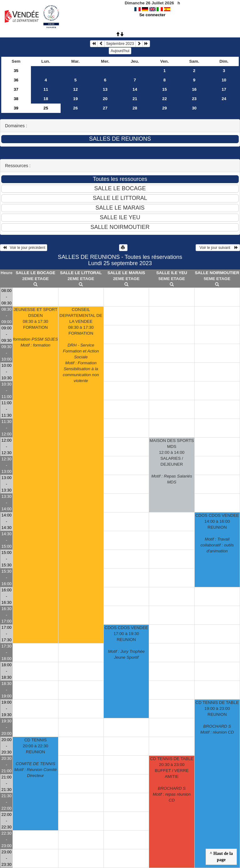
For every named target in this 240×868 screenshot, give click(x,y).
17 (224, 89)
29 (165, 108)
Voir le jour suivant (218, 248)
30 (194, 108)
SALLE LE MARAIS (126, 273)
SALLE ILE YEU (172, 273)
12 (75, 89)
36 (16, 80)
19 (75, 99)
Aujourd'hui (120, 51)
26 (75, 108)
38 (16, 99)
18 (46, 99)
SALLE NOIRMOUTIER (217, 273)
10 (224, 80)
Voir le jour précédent (24, 248)
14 (135, 89)
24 (224, 99)
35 (16, 71)
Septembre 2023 (120, 44)
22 (165, 99)
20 (105, 99)
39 (16, 108)
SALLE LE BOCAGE (35, 273)
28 (135, 108)
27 (105, 108)
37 (16, 89)
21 (135, 99)
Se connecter (152, 15)
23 (194, 99)
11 (46, 89)
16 (194, 89)
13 (105, 89)
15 (165, 89)
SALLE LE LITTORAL (81, 273)
